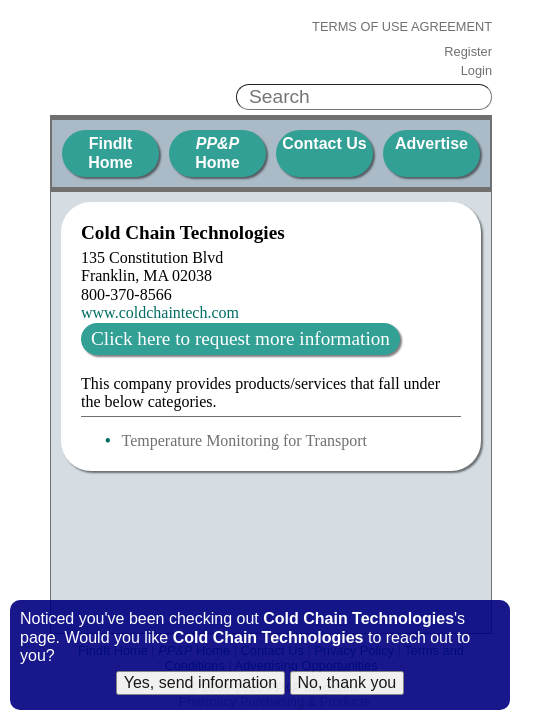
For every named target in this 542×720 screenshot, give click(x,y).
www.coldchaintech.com (160, 312)
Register (468, 52)
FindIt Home (110, 152)
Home (217, 152)
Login (476, 71)
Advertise (431, 143)
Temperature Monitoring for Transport (245, 440)
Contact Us (324, 143)
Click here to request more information (240, 338)
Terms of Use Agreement (402, 27)
